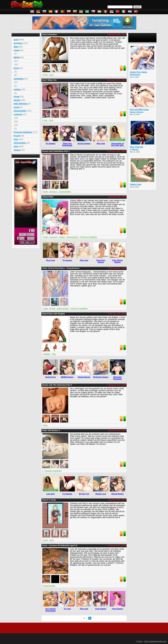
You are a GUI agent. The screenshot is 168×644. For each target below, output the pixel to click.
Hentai (17, 100)
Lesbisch (18, 114)
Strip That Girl (136, 147)
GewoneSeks (20, 111)
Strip (16, 146)
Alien (16, 47)
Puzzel (17, 136)
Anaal (16, 50)
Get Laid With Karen (139, 110)
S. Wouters (134, 150)
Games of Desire (137, 112)
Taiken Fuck (136, 184)
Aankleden (19, 79)
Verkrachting (20, 143)
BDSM (17, 57)
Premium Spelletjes (23, 132)
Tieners (17, 150)
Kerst (16, 68)
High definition (21, 104)
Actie (16, 40)
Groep (17, 97)
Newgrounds (135, 75)
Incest (17, 107)
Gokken (17, 89)
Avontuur (18, 43)
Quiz (16, 139)
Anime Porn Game (138, 72)
